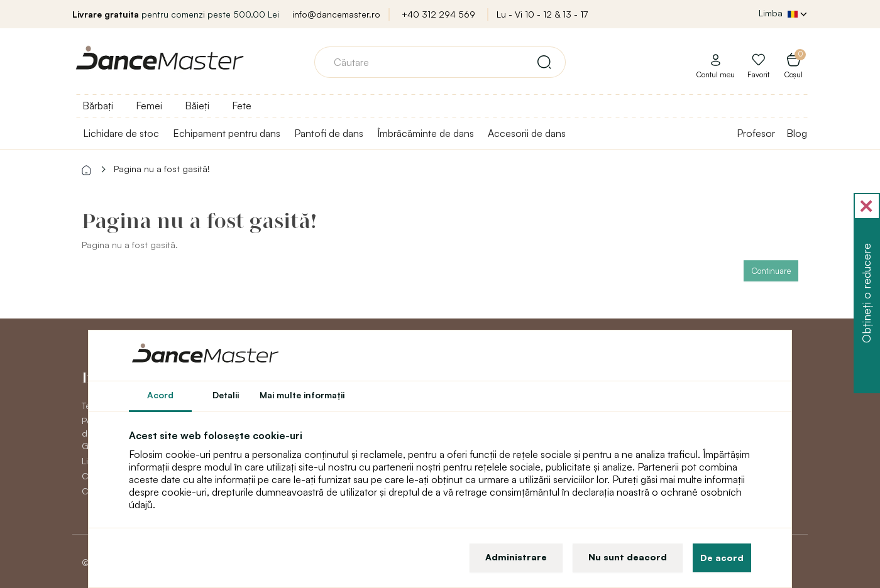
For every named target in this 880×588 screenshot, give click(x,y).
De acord (722, 558)
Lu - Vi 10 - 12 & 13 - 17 (542, 14)
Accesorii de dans (527, 133)
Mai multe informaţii (302, 395)
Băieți (197, 106)
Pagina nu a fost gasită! (162, 169)
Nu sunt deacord (628, 557)
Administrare (516, 557)
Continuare (771, 271)
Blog (797, 133)
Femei (149, 106)
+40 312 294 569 (438, 14)
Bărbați (98, 106)
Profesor (756, 133)
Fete (242, 106)
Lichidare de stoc (121, 133)
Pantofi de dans (329, 133)
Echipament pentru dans (227, 133)
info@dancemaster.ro (336, 14)
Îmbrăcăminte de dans (426, 133)
